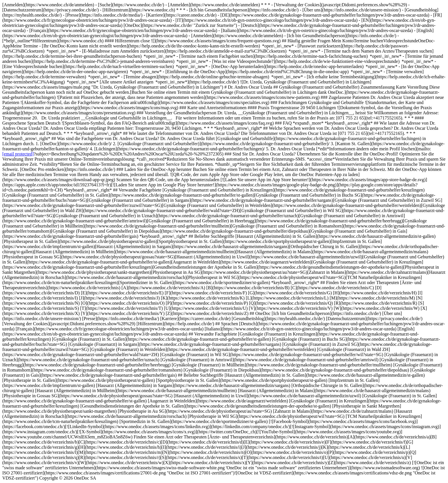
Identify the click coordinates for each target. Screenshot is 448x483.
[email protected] (18, 154)
